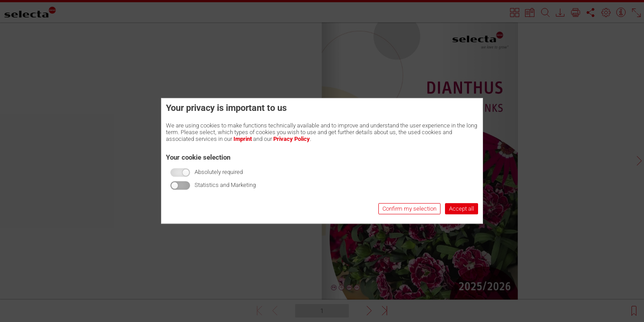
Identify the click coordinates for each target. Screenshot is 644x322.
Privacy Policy (292, 139)
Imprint (243, 139)
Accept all (462, 209)
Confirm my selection (409, 209)
